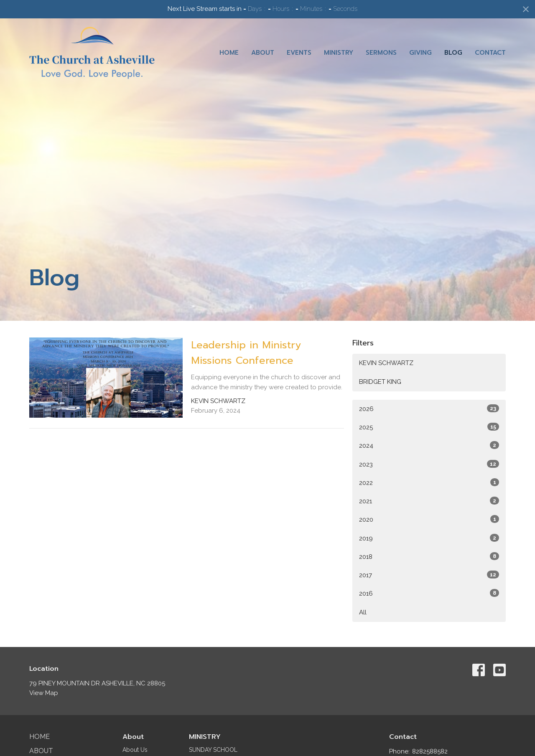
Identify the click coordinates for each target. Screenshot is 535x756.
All (363, 612)
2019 (429, 538)
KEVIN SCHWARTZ (386, 363)
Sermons (381, 53)
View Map (44, 693)
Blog (453, 53)
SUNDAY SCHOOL (213, 750)
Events (299, 53)
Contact (490, 53)
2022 (429, 482)
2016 (429, 593)
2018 (429, 556)
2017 (429, 575)
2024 (429, 445)
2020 (429, 519)
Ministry (339, 53)
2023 (429, 464)
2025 (429, 427)
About (263, 53)
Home (229, 53)
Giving (420, 53)
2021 (429, 501)
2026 (429, 408)
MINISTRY (205, 737)
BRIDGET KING (380, 382)
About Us (135, 750)
